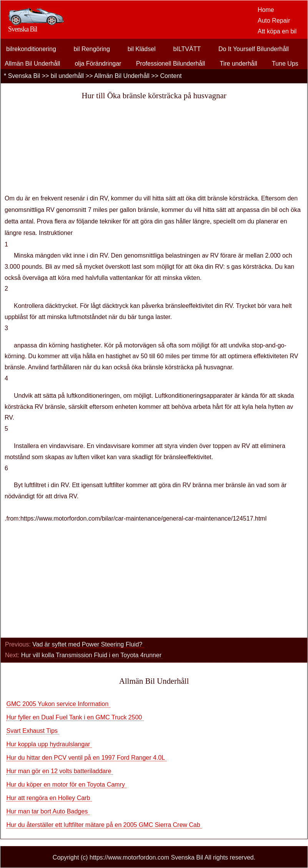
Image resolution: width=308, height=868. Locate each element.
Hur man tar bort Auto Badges (48, 811)
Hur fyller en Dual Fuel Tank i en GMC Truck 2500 (75, 717)
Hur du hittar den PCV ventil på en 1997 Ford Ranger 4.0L (86, 758)
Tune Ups (285, 64)
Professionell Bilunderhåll (171, 64)
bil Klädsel (142, 49)
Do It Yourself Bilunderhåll (254, 49)
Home (266, 10)
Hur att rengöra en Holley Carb (49, 798)
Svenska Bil (24, 76)
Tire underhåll (239, 64)
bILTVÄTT (187, 49)
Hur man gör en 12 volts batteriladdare (59, 771)
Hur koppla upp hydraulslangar (49, 744)
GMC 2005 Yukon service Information (58, 704)
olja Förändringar (98, 64)
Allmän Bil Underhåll (32, 64)
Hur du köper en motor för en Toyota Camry (66, 785)
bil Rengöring (92, 49)
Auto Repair (274, 21)
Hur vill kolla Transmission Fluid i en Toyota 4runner (92, 655)
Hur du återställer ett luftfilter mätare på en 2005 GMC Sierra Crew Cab (104, 825)
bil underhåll (67, 76)
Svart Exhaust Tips (33, 731)
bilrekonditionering (31, 49)
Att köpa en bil (277, 31)
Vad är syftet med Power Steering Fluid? (88, 644)
